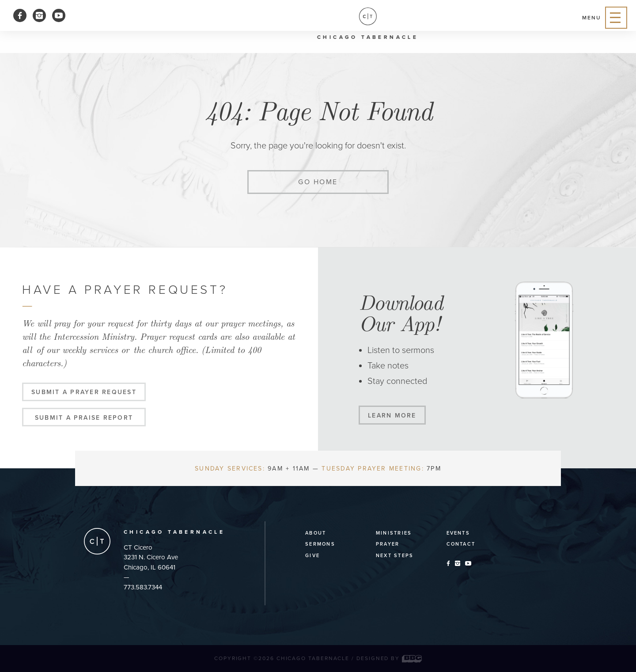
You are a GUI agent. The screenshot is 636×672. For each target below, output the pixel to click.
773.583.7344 (143, 587)
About (316, 533)
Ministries (394, 533)
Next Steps (395, 556)
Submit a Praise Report (84, 418)
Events (458, 533)
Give (312, 556)
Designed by (389, 658)
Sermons (320, 544)
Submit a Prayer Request (84, 392)
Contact (461, 544)
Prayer (388, 544)
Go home (318, 182)
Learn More (392, 416)
